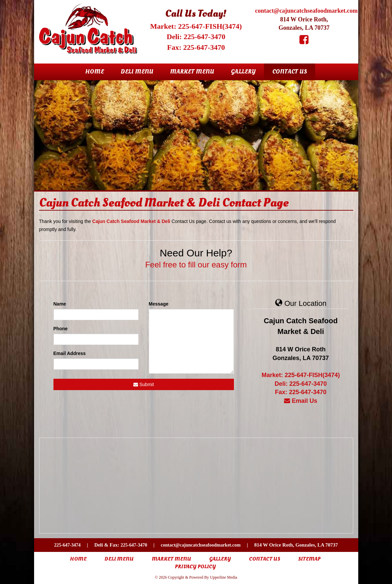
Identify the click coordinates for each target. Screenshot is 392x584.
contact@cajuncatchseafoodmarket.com (306, 11)
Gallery (243, 72)
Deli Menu (137, 72)
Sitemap (309, 559)
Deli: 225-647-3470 (196, 37)
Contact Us (290, 72)
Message (159, 304)
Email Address (70, 353)
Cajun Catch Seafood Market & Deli (131, 221)
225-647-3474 (67, 545)
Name (60, 304)
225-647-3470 (134, 545)
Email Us (301, 401)
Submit (144, 384)
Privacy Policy (195, 567)
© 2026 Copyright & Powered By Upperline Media (196, 577)
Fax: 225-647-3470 (196, 47)
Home (95, 72)
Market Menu (192, 72)
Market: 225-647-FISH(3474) (196, 26)
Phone (61, 329)
